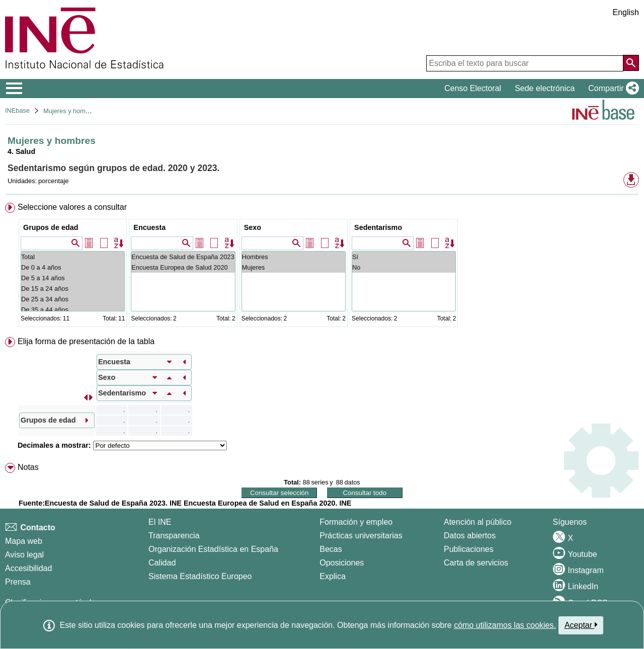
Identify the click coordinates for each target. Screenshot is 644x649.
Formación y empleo (356, 522)
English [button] (626, 12)
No (404, 267)
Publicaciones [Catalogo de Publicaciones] (469, 549)
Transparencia (174, 536)
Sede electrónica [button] (545, 88)
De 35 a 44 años (73, 310)
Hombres (294, 257)
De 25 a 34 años (73, 299)
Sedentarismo (378, 227)
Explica (333, 576)
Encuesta (149, 227)
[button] (612, 89)
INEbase (17, 110)
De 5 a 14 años (73, 278)
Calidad (162, 563)
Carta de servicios (476, 563)
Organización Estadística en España (213, 549)
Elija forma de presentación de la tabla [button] (86, 341)
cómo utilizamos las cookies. (505, 625)
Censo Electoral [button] (473, 88)
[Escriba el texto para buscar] (525, 63)
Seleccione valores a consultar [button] (72, 207)
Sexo (253, 227)
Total (73, 257)
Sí (404, 257)
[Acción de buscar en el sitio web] (631, 63)
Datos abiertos (470, 536)
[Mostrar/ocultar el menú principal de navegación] (14, 89)
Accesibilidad (28, 568)
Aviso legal (24, 555)
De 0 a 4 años (73, 267)
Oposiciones (342, 563)
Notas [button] (28, 467)
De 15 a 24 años (73, 289)
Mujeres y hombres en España (87, 111)
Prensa (18, 582)
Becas (331, 549)
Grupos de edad (51, 227)
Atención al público (477, 522)
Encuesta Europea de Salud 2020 (183, 267)
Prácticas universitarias (361, 536)
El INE (160, 522)
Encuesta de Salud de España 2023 (183, 257)
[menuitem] (322, 267)
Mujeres (294, 267)
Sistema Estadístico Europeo (200, 576)
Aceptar (581, 625)
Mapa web (24, 541)
